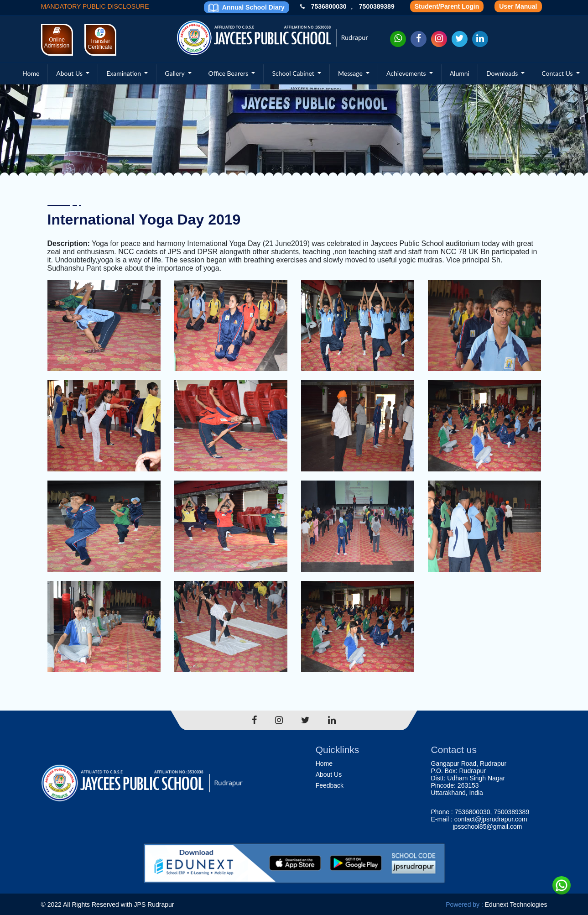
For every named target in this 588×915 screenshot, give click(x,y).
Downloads (503, 73)
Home (31, 73)
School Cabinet (294, 73)
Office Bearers (229, 73)
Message (351, 73)
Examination (125, 73)
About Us (70, 73)
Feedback (330, 785)
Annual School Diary (246, 8)
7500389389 (377, 6)
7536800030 (329, 6)
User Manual (518, 6)
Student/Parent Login (447, 6)
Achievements (407, 73)
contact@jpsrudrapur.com (491, 819)
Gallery (175, 73)
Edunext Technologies (516, 905)
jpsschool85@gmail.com (488, 826)
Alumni (460, 73)
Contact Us (558, 73)
